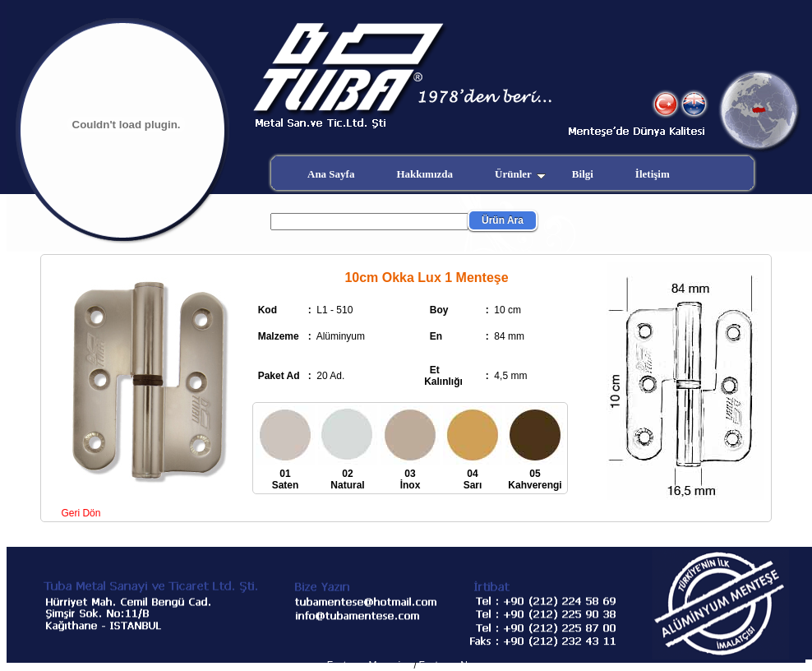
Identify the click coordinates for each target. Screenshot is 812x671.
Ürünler (520, 174)
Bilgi (583, 174)
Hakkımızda (424, 174)
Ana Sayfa (331, 174)
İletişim (653, 174)
